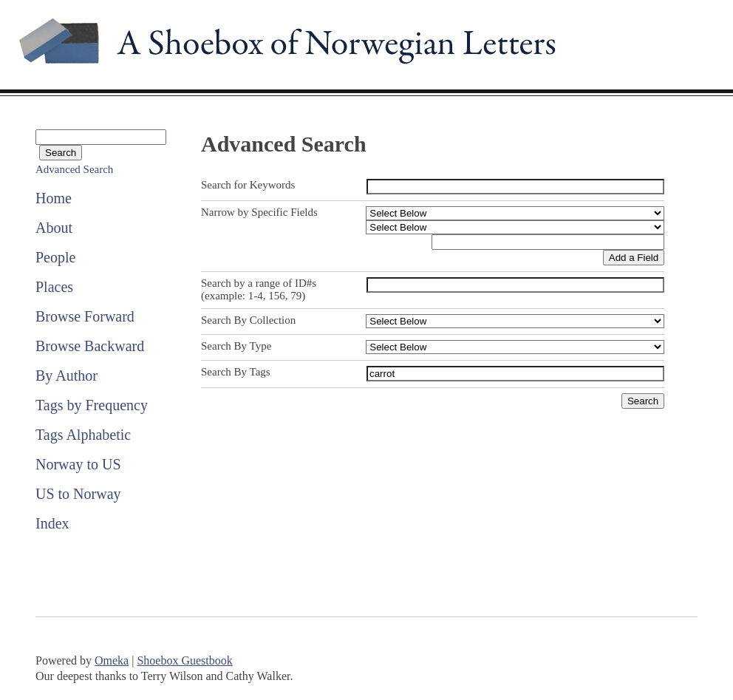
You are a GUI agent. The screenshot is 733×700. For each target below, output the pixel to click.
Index (52, 523)
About (54, 228)
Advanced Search (74, 169)
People (55, 257)
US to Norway (78, 494)
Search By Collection (248, 320)
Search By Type (236, 346)
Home (54, 198)
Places (54, 287)
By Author (67, 376)
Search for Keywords (248, 185)
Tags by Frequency (92, 405)
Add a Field (634, 258)
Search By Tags (236, 372)
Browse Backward (90, 346)
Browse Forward (85, 316)
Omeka (112, 660)
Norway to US (78, 464)
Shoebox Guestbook (184, 660)
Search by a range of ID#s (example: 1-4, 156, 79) (259, 289)
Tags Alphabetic (83, 435)
